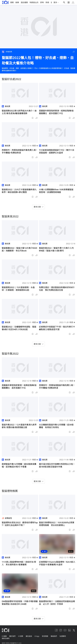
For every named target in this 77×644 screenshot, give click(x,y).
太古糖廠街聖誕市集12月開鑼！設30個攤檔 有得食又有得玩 (56, 426)
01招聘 (21, 636)
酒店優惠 (24, 2)
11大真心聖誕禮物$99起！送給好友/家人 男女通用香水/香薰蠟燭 (19, 563)
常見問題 (45, 636)
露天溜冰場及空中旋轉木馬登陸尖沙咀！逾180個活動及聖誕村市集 (57, 465)
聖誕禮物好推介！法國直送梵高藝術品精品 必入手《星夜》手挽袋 (57, 603)
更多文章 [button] (39, 207)
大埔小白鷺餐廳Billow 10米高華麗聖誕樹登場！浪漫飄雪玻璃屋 (56, 191)
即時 (42, 2)
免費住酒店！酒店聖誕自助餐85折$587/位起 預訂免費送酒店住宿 (57, 289)
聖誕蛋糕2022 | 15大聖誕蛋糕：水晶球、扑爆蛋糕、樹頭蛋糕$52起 (18, 289)
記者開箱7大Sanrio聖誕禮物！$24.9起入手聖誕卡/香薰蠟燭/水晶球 (57, 563)
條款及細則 (6, 638)
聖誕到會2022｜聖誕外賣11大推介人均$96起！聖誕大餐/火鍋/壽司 (56, 249)
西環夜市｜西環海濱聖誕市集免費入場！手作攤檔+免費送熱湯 (20, 151)
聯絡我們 (54, 636)
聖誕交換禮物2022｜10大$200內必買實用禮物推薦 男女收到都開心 (57, 524)
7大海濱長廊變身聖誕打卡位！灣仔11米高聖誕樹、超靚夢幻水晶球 (57, 151)
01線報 (4, 636)
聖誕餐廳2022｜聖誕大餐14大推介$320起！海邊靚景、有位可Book (19, 249)
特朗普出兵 (34, 2)
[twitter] (74, 630)
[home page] (5, 2)
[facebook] (56, 630)
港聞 (12, 2)
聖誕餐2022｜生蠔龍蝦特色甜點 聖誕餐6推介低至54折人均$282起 (19, 328)
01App (37, 636)
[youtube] (65, 630)
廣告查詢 (29, 636)
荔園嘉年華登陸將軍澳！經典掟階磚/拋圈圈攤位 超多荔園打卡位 (56, 112)
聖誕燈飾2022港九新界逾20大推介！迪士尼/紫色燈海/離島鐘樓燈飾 (19, 112)
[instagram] (61, 630)
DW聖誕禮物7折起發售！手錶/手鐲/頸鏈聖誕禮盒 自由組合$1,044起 (20, 603)
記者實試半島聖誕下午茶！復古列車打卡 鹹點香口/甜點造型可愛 (58, 328)
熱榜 (47, 2)
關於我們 (12, 636)
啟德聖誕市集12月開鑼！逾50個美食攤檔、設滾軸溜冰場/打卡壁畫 (19, 465)
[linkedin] (69, 630)
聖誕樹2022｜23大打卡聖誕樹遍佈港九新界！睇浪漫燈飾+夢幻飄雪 (19, 191)
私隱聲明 (63, 636)
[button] (74, 52)
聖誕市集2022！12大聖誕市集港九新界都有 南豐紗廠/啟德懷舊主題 (19, 426)
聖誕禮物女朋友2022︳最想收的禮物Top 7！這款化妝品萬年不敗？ (20, 524)
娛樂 (17, 2)
